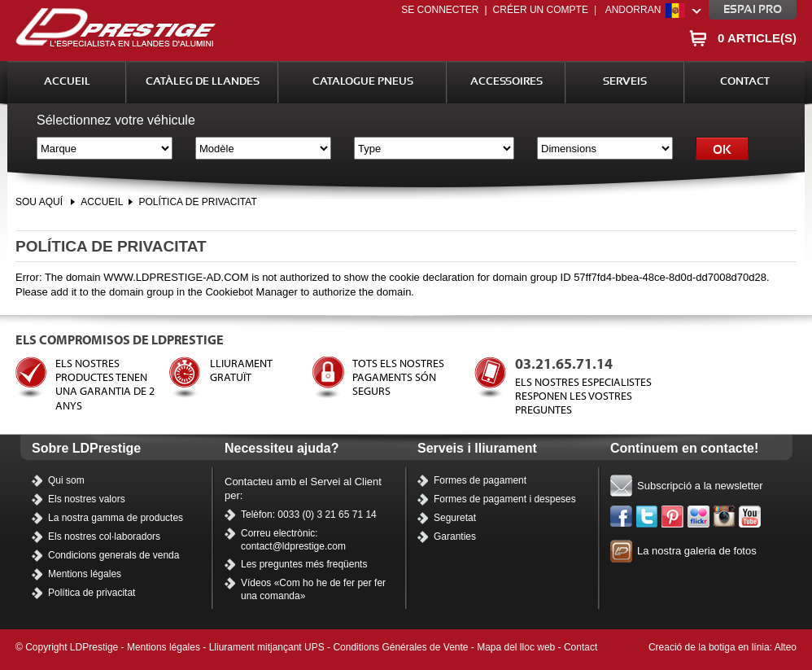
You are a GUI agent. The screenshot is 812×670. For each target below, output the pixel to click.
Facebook (622, 517)
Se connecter (440, 10)
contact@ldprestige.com (293, 546)
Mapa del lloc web (516, 647)
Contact (745, 82)
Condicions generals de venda (114, 555)
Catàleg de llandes (203, 82)
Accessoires (506, 82)
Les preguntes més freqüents (304, 564)
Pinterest (673, 517)
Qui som (66, 480)
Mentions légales (85, 574)
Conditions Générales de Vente (400, 647)
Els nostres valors (87, 499)
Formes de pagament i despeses (505, 499)
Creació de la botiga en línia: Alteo (723, 647)
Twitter (648, 517)
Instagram (725, 517)
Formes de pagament (480, 480)
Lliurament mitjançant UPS (267, 647)
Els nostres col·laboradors (104, 536)
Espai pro (753, 10)
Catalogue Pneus (363, 82)
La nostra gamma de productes (116, 518)
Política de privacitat (197, 202)
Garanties (455, 536)
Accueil (67, 82)
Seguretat (455, 518)
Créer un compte (541, 10)
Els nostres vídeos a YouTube (750, 517)
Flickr (699, 517)
